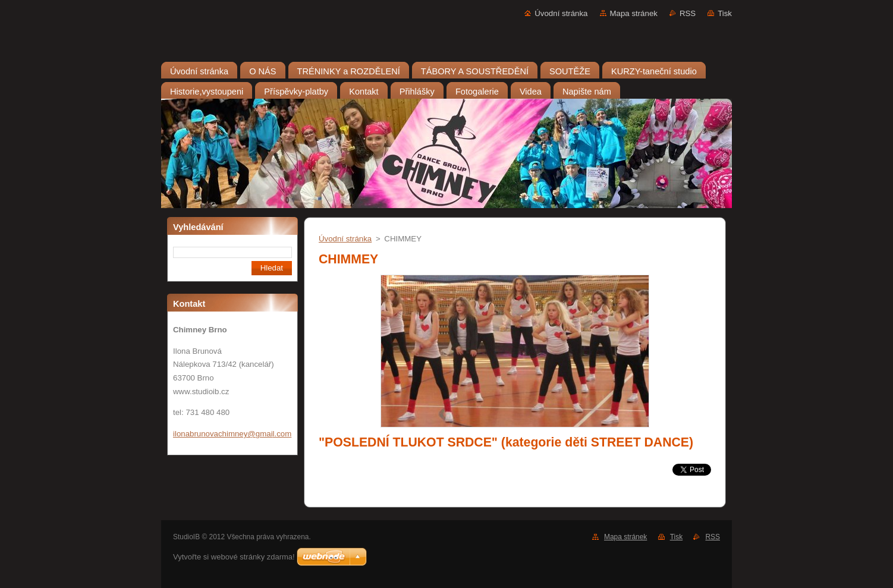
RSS (688, 13)
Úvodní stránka (561, 13)
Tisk (725, 13)
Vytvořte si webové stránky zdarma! (234, 557)
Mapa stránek (634, 13)
